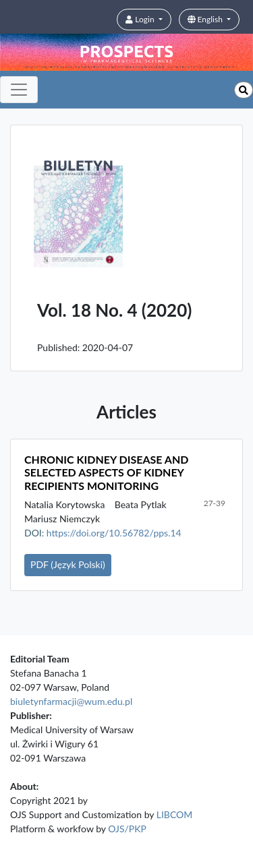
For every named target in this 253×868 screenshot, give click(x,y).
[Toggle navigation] (19, 90)
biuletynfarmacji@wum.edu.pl (71, 701)
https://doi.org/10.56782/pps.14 (114, 533)
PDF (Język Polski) (68, 564)
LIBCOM (175, 814)
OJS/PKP (127, 829)
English (206, 19)
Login (141, 19)
